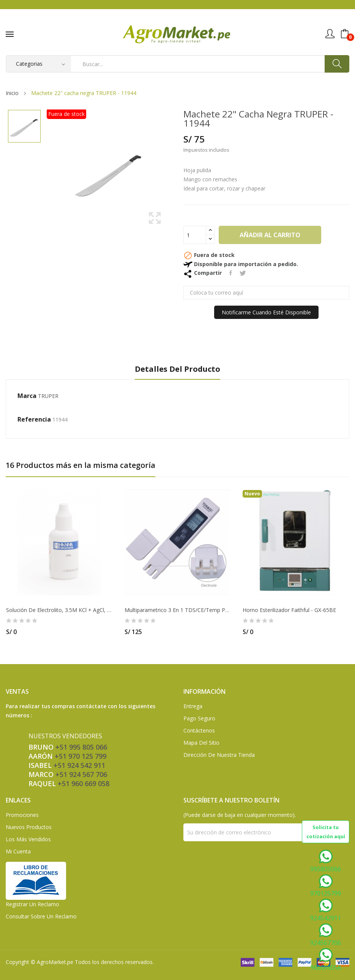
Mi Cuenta (18, 851)
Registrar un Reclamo (32, 904)
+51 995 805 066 (81, 747)
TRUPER (48, 396)
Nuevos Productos (29, 827)
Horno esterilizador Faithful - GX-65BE (289, 610)
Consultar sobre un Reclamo (41, 916)
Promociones (22, 815)
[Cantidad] (195, 235)
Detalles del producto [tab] (177, 369)
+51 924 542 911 (79, 765)
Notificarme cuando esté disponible (266, 312)
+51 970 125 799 (80, 756)
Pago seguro (199, 718)
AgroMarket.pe (55, 962)
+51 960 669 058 (84, 783)
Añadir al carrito (270, 235)
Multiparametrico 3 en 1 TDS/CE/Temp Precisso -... (178, 610)
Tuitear (243, 273)
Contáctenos (199, 730)
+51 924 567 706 (81, 774)
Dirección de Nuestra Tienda (219, 755)
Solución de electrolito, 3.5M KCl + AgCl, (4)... (59, 610)
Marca (27, 396)
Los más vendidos (28, 839)
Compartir (231, 273)
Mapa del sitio (201, 743)
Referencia (34, 419)
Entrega (193, 706)
